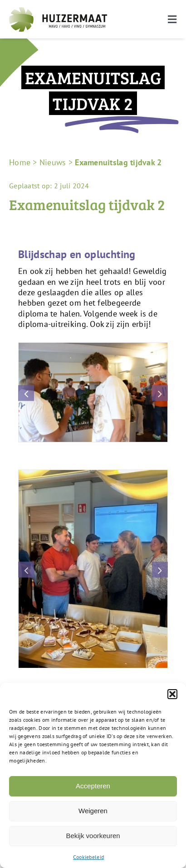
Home (20, 162)
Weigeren (93, 811)
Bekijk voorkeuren (93, 836)
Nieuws (53, 162)
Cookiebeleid (88, 857)
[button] (172, 694)
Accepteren (93, 786)
